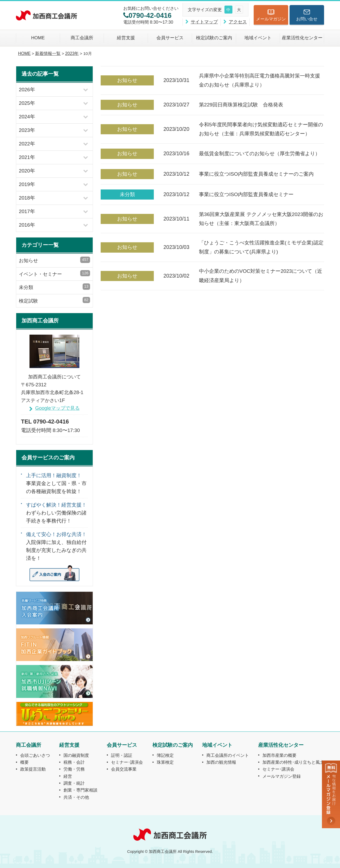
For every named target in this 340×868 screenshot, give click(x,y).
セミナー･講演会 (127, 762)
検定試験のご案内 (214, 38)
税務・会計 (74, 762)
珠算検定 (165, 762)
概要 (24, 762)
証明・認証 (122, 755)
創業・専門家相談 (80, 790)
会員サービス (170, 38)
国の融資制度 (76, 755)
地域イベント (258, 38)
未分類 (54, 287)
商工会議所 (82, 38)
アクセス (238, 22)
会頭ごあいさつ (35, 755)
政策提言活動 (33, 769)
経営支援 (126, 38)
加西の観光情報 (221, 762)
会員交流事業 (124, 769)
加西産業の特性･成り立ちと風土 (293, 762)
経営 (68, 776)
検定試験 (54, 300)
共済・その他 (76, 797)
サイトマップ (204, 22)
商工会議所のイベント (228, 755)
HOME (38, 38)
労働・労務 (74, 769)
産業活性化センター (302, 38)
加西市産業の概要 (279, 755)
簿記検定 (165, 755)
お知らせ (54, 260)
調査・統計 (74, 783)
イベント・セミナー (54, 273)
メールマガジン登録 (282, 776)
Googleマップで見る (57, 408)
